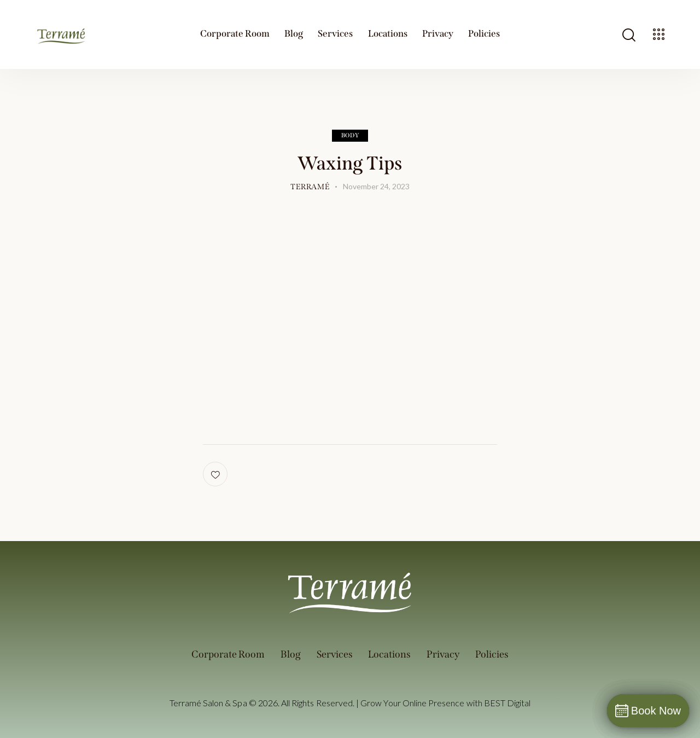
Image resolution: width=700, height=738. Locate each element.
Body (350, 135)
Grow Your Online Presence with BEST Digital (445, 703)
